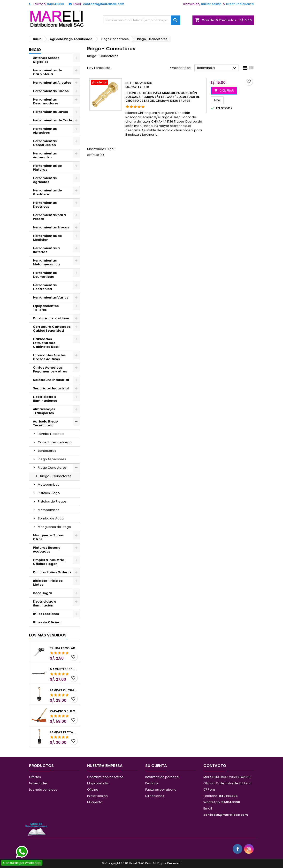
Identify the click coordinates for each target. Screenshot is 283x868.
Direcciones (155, 796)
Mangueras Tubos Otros (48, 537)
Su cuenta (156, 766)
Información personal (162, 777)
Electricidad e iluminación (45, 603)
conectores (47, 451)
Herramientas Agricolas (45, 180)
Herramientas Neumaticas (45, 275)
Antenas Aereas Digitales (46, 60)
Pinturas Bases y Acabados (47, 550)
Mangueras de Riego (54, 527)
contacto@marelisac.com (104, 4)
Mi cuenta (95, 802)
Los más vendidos (48, 635)
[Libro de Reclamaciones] (36, 829)
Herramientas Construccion (45, 143)
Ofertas (35, 777)
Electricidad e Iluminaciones (45, 399)
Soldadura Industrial (51, 380)
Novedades (38, 783)
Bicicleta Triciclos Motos (48, 583)
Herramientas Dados (51, 91)
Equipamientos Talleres (46, 308)
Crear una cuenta (240, 4)
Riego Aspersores (52, 459)
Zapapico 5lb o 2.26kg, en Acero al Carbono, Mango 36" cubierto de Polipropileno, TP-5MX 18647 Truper (64, 711)
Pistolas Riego (49, 493)
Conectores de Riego (55, 442)
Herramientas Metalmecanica (46, 262)
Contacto (215, 766)
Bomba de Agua (51, 518)
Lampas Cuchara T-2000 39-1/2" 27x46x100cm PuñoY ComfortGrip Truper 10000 (64, 690)
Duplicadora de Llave (51, 318)
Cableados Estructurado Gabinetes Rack (46, 343)
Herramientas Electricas (45, 205)
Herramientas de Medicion (47, 238)
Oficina (93, 790)
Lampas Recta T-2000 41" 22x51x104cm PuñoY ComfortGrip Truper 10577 (64, 732)
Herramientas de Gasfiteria (47, 192)
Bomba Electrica (51, 434)
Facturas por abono (161, 790)
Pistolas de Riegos (52, 501)
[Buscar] (142, 20)
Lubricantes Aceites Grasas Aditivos (49, 357)
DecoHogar (43, 593)
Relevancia (217, 68)
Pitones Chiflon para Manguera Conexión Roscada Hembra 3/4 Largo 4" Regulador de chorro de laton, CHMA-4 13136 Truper (163, 97)
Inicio (35, 50)
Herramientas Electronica (45, 287)
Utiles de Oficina (47, 622)
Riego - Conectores (56, 476)
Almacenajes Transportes (44, 411)
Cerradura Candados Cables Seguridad (52, 329)
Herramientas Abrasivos (45, 131)
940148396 (56, 4)
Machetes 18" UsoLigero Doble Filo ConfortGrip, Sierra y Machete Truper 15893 (64, 669)
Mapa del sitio (98, 783)
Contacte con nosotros (105, 777)
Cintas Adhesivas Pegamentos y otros (50, 369)
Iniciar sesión (211, 4)
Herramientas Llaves (50, 112)
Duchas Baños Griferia (52, 572)
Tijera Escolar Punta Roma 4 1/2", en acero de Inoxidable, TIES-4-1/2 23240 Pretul (64, 648)
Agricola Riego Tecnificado (45, 423)
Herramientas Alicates (52, 83)
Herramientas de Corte (53, 120)
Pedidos (152, 783)
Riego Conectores (52, 468)
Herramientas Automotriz (45, 155)
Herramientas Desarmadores (46, 101)
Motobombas (49, 485)
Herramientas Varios (51, 297)
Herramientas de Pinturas (47, 168)
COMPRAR (224, 91)
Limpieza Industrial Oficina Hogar (49, 562)
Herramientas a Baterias (46, 250)
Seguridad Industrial (51, 388)
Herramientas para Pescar (49, 217)
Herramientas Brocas (51, 227)
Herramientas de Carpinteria (47, 72)
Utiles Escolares (46, 614)
